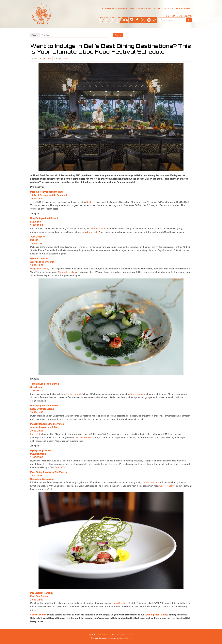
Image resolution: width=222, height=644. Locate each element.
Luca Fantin (36, 434)
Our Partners (184, 8)
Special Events (38, 615)
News (66, 59)
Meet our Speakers (141, 8)
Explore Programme (114, 8)
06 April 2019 (45, 59)
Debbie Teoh (61, 467)
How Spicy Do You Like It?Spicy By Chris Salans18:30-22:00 (44, 409)
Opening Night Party (156, 615)
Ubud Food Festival (103, 635)
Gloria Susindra (98, 228)
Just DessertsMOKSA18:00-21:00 (38, 240)
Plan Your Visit (163, 8)
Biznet (129, 638)
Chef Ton (91, 202)
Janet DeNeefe (75, 394)
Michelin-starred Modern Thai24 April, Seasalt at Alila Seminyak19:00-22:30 (49, 195)
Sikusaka (129, 635)
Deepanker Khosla (39, 269)
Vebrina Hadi (91, 232)
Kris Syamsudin (138, 394)
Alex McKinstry (166, 486)
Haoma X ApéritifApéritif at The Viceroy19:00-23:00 (42, 262)
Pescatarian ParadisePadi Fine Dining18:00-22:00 (42, 596)
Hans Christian (120, 603)
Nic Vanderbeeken (67, 272)
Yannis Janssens (151, 482)
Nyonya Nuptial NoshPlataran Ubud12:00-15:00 (42, 454)
